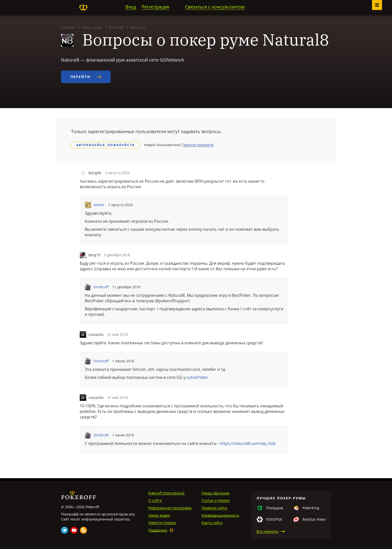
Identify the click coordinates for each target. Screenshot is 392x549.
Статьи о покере (216, 500)
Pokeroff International (166, 493)
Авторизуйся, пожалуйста (105, 145)
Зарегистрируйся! (198, 145)
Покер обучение (215, 493)
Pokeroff (83, 7)
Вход (131, 7)
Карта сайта (212, 523)
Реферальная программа (170, 508)
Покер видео (159, 515)
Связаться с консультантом (215, 7)
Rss (83, 530)
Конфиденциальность (220, 515)
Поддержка (158, 530)
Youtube (74, 530)
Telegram (64, 530)
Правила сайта (214, 508)
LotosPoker (197, 377)
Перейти (86, 77)
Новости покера (162, 523)
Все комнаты (267, 531)
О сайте (155, 500)
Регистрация (155, 7)
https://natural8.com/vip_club (248, 443)
